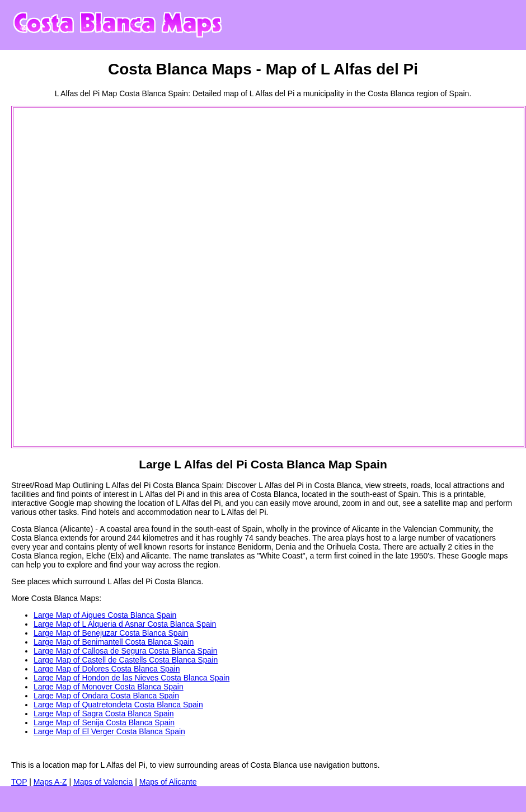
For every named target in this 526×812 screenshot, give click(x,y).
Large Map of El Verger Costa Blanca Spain (109, 731)
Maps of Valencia (103, 782)
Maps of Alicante (168, 782)
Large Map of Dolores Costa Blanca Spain (107, 669)
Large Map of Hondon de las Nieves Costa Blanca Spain (131, 678)
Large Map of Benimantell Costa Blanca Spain (114, 642)
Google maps (484, 556)
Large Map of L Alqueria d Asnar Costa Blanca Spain (125, 624)
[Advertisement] (59, 277)
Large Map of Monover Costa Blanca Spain (109, 687)
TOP (19, 782)
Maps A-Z (50, 782)
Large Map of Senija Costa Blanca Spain (104, 722)
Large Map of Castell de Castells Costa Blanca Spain (126, 660)
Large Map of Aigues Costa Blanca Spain (105, 615)
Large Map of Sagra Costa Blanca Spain (104, 714)
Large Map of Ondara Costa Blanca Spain (106, 696)
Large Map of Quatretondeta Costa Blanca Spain (118, 705)
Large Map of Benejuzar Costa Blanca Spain (111, 633)
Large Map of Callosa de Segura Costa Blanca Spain (125, 651)
